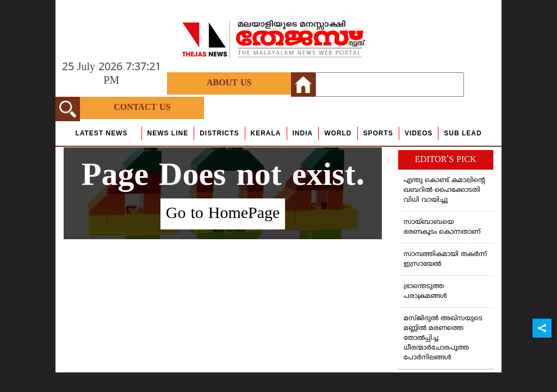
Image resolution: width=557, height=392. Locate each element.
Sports (378, 133)
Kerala (266, 133)
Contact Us (142, 108)
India (303, 133)
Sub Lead (463, 133)
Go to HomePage (223, 214)
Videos (419, 133)
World (338, 133)
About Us (229, 83)
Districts (219, 133)
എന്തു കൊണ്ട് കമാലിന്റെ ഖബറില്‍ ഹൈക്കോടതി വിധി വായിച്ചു (444, 191)
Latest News (101, 133)
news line (168, 133)
